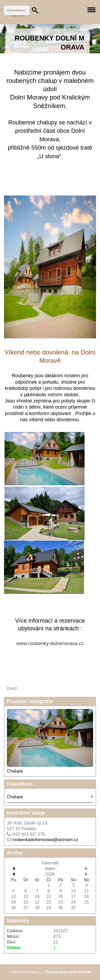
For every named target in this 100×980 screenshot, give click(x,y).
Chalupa (15, 771)
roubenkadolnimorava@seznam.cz (45, 840)
